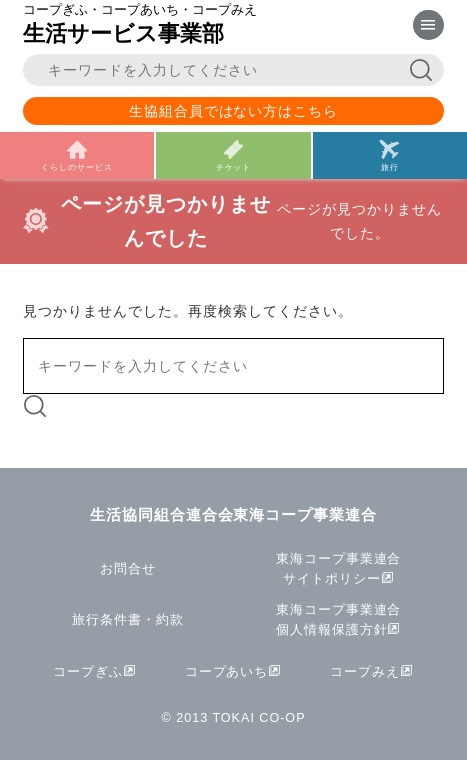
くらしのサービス (77, 167)
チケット (234, 167)
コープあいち (227, 672)
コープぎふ (88, 672)
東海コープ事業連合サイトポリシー (339, 569)
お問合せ (128, 569)
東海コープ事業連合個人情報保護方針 (339, 620)
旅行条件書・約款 (128, 620)
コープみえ (365, 672)
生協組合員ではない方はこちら (234, 111)
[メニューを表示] (428, 25)
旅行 (390, 167)
